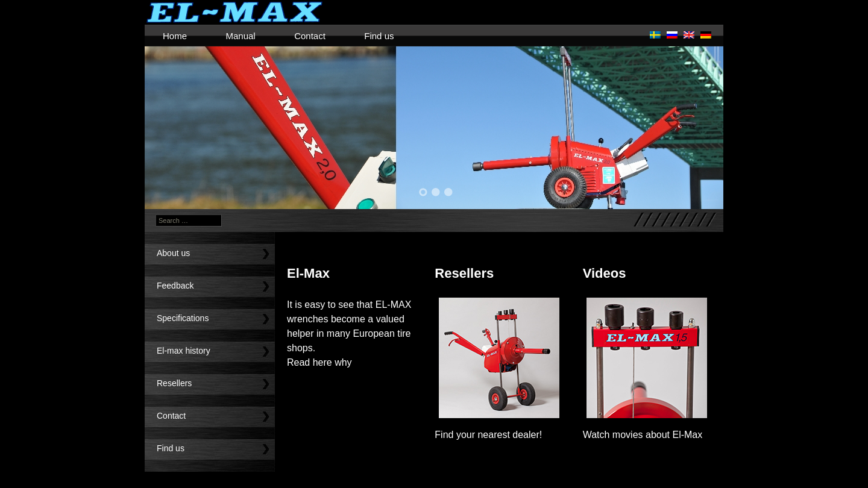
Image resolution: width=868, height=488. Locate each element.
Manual (240, 36)
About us (173, 253)
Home (175, 36)
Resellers (174, 383)
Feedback (175, 286)
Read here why (319, 362)
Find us (379, 36)
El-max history (184, 351)
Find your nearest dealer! (488, 435)
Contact (310, 36)
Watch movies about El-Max (643, 435)
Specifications (183, 318)
